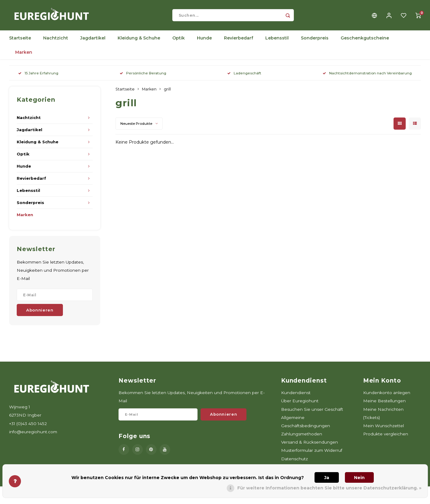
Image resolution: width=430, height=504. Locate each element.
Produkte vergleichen (386, 437)
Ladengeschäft (244, 76)
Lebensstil (277, 41)
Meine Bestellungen (384, 404)
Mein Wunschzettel (384, 429)
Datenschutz (294, 462)
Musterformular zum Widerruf (312, 453)
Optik (179, 41)
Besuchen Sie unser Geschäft (312, 412)
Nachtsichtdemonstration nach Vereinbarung (367, 76)
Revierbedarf (239, 41)
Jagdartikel (93, 41)
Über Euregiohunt (300, 404)
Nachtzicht (56, 41)
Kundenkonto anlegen (387, 396)
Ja (327, 478)
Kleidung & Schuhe (139, 41)
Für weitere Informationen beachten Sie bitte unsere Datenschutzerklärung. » (329, 488)
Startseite (20, 41)
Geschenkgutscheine (365, 41)
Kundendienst (296, 396)
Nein (359, 478)
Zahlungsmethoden (302, 437)
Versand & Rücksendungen (310, 445)
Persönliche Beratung (143, 76)
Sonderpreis (315, 41)
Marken (24, 55)
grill (167, 92)
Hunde (204, 41)
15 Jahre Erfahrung (38, 76)
